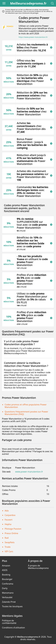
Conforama (8, 584)
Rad (7, 538)
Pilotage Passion (13, 529)
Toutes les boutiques (12, 606)
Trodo (8, 547)
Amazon (6, 566)
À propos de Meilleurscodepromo (38, 567)
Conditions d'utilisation (13, 628)
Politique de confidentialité (9, 622)
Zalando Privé (9, 602)
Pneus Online (11, 533)
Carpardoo (10, 515)
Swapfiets (10, 542)
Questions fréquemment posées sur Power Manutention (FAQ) (26, 413)
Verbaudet (7, 597)
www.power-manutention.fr (29, 472)
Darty (5, 588)
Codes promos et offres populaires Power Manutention (26, 406)
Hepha (8, 524)
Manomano (8, 593)
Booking (6, 575)
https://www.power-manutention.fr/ (33, 37)
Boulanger (7, 579)
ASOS (5, 570)
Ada (7, 511)
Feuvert (9, 520)
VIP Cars (9, 551)
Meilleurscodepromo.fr (28, 3)
